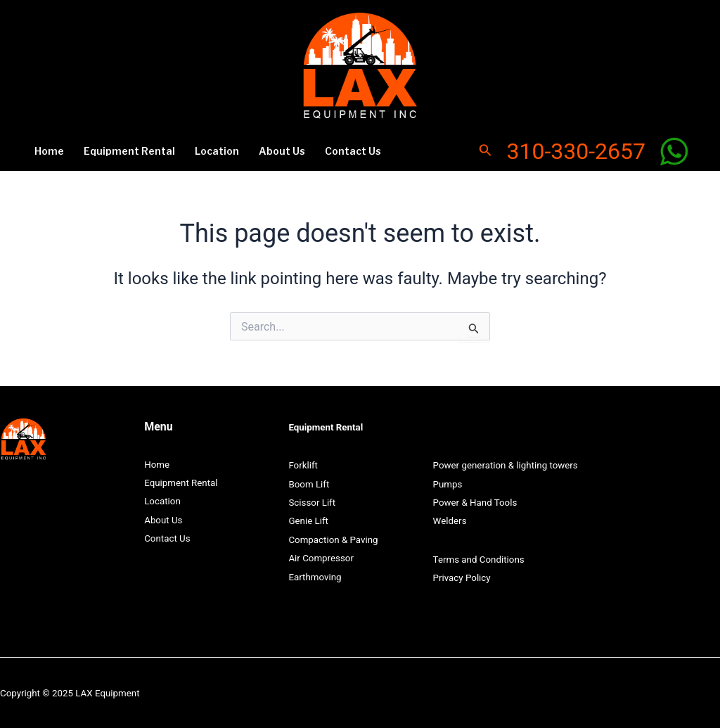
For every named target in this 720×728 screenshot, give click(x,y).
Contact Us (353, 151)
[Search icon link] (486, 152)
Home (49, 151)
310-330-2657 (576, 151)
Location (217, 151)
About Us (282, 151)
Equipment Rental (129, 151)
